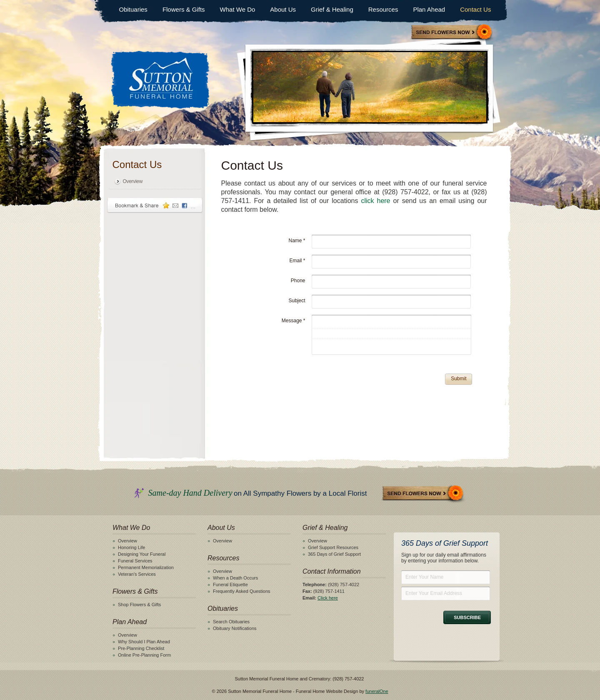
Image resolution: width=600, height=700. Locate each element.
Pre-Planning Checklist (141, 648)
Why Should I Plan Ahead (144, 642)
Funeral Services (135, 561)
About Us (283, 9)
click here (375, 201)
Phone (298, 281)
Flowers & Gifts (184, 9)
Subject (297, 301)
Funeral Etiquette (230, 585)
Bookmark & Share (155, 205)
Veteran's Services (137, 574)
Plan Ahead (429, 9)
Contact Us (475, 9)
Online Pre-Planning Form (144, 655)
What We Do (238, 9)
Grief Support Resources (333, 547)
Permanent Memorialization (146, 567)
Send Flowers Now (423, 494)
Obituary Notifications (235, 628)
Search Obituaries (231, 622)
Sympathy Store (452, 33)
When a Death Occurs (235, 578)
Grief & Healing (332, 9)
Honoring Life (131, 547)
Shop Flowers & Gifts (139, 605)
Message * (294, 321)
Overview (133, 181)
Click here (328, 598)
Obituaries (133, 9)
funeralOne (377, 691)
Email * (297, 261)
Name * (297, 241)
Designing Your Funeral (142, 554)
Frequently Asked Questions (242, 591)
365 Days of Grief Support (334, 554)
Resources (383, 9)
